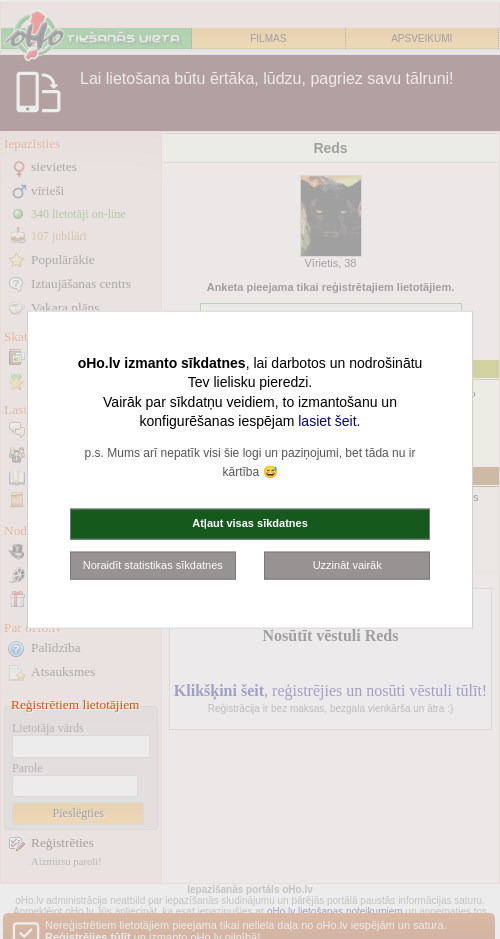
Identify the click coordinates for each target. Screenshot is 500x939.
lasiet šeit (327, 421)
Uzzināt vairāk (347, 564)
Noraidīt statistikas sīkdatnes (153, 564)
